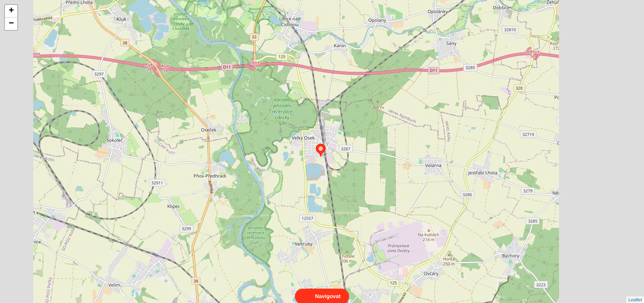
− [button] (11, 24)
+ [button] (11, 11)
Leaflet (635, 292)
